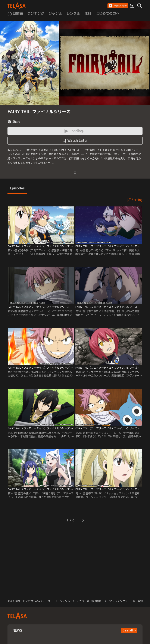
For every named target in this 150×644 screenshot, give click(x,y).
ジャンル (65, 601)
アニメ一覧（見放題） (90, 601)
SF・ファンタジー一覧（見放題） (129, 601)
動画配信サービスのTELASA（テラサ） (30, 601)
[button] (118, 6)
